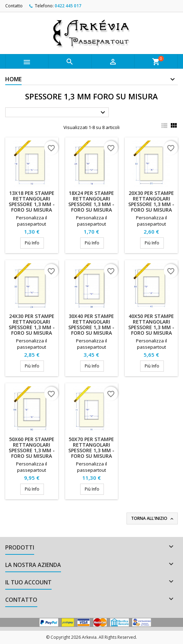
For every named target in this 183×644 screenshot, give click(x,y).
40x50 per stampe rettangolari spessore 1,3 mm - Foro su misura (151, 324)
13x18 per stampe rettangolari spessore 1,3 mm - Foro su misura (32, 201)
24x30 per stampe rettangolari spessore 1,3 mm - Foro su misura (32, 324)
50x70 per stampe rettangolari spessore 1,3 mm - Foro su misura (91, 448)
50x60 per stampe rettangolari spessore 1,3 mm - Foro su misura (32, 448)
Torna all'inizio (153, 518)
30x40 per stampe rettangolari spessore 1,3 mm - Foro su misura (91, 324)
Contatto (14, 6)
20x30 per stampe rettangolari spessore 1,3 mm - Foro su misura (151, 201)
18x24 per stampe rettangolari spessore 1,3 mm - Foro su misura (91, 201)
